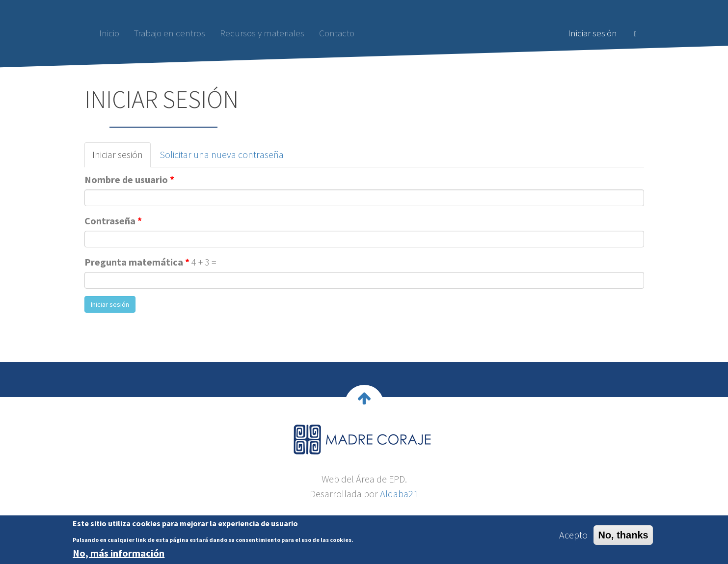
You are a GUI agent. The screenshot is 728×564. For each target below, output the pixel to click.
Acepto (573, 537)
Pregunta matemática (137, 262)
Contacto (337, 33)
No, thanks (623, 537)
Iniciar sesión (593, 33)
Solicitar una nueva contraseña (222, 154)
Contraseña (113, 221)
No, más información (119, 556)
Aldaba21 (399, 494)
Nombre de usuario (129, 179)
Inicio (109, 33)
